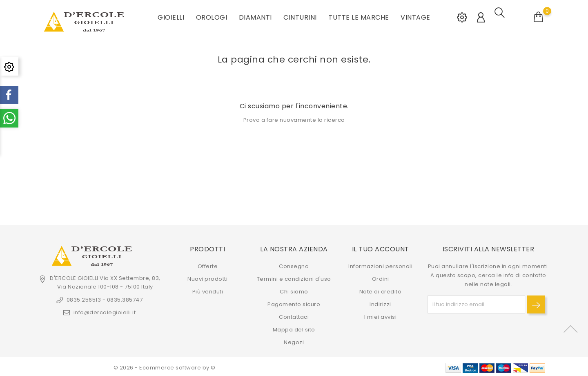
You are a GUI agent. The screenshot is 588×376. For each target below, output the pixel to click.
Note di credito (381, 290)
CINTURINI (300, 16)
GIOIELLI (171, 16)
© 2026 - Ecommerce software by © (165, 366)
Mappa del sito (294, 328)
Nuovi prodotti (207, 277)
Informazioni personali (380, 264)
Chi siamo (294, 290)
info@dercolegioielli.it (105, 310)
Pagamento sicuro (294, 302)
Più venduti (208, 290)
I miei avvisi (381, 315)
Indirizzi (380, 302)
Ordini (381, 277)
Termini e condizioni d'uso (294, 277)
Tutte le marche (359, 16)
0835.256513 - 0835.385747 (105, 298)
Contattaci (294, 315)
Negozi (294, 340)
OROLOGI (212, 16)
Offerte (208, 264)
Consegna (294, 264)
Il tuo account (381, 247)
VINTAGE (415, 16)
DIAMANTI (255, 16)
